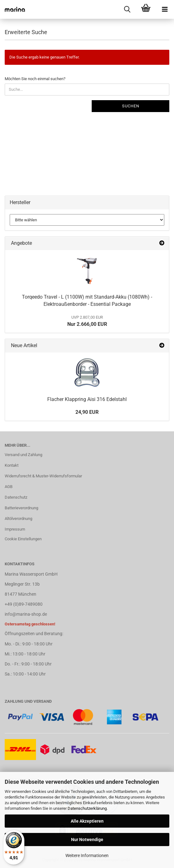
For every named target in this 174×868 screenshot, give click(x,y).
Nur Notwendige (87, 840)
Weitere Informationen (87, 855)
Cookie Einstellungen (23, 539)
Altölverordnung (18, 519)
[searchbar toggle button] (127, 9)
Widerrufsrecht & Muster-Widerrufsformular (43, 476)
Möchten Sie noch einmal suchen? (35, 79)
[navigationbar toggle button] (165, 9)
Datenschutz (16, 497)
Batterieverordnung (21, 508)
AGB (9, 487)
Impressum (15, 529)
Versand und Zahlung (23, 455)
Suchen (131, 106)
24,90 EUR (87, 412)
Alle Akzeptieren (87, 821)
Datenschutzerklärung (87, 808)
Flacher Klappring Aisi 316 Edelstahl (87, 399)
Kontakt (12, 465)
